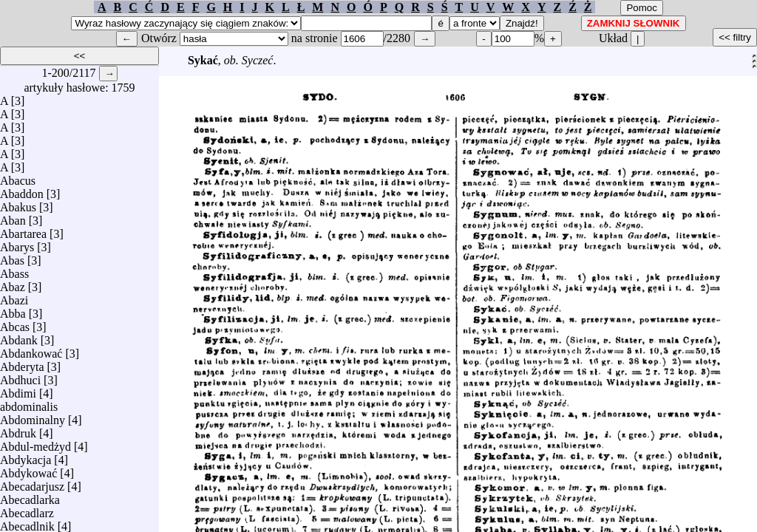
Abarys (17, 243)
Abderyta (22, 363)
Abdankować (31, 350)
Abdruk (18, 430)
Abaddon (22, 190)
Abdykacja (26, 456)
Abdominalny (33, 416)
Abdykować (28, 470)
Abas (12, 257)
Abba (13, 310)
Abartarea (23, 230)
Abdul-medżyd (35, 443)
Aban (13, 217)
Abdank (19, 337)
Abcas (15, 323)
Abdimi (18, 390)
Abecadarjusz (32, 483)
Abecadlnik (27, 523)
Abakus (18, 204)
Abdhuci (20, 376)
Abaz (13, 283)
